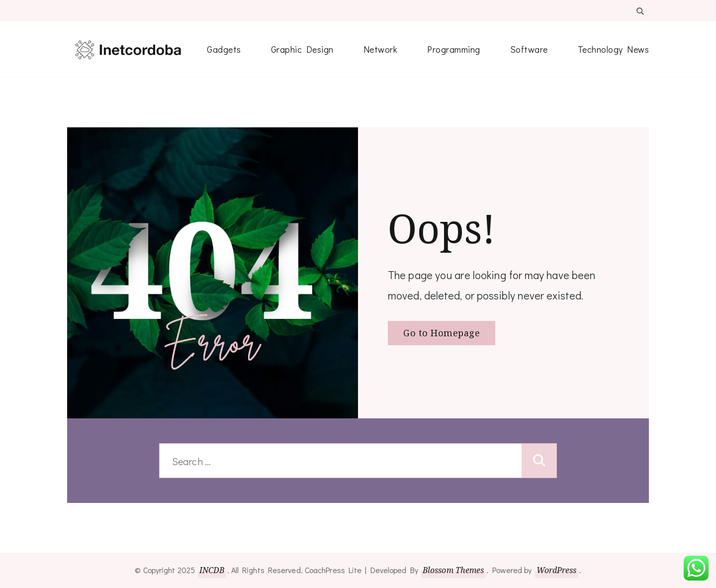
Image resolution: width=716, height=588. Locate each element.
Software (529, 49)
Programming (454, 49)
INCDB (212, 570)
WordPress (557, 570)
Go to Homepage (442, 333)
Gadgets (224, 49)
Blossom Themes (453, 570)
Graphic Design (302, 49)
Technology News (614, 49)
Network (381, 49)
